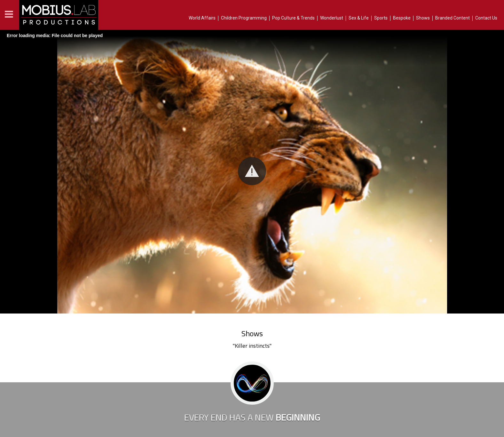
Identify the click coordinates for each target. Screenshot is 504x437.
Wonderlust (332, 18)
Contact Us (486, 18)
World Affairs (202, 18)
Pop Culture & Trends (293, 18)
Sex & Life (359, 18)
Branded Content (453, 18)
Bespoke (402, 18)
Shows (423, 18)
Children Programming (244, 18)
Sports (381, 18)
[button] (252, 171)
